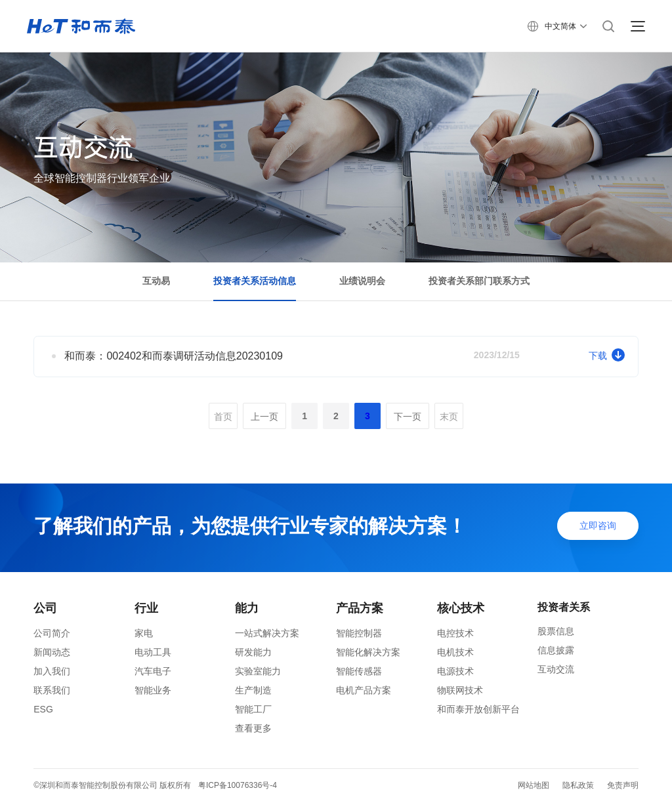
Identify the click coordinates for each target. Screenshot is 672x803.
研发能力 (253, 652)
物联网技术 (460, 690)
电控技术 (455, 633)
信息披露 (556, 650)
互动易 (156, 281)
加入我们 (52, 671)
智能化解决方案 (368, 652)
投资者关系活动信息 (255, 281)
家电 (144, 633)
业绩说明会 (362, 281)
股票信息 (556, 631)
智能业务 (153, 690)
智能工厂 (253, 709)
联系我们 (52, 690)
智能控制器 (359, 633)
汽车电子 (153, 671)
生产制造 (253, 690)
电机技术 (455, 652)
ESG (43, 709)
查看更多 (253, 728)
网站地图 (534, 785)
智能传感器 (359, 671)
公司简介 (52, 633)
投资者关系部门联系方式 (479, 281)
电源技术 (455, 671)
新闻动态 (52, 652)
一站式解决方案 (267, 633)
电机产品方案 (364, 690)
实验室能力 (258, 671)
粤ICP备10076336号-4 (238, 785)
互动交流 (556, 669)
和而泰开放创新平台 (478, 709)
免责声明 (623, 785)
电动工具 (153, 652)
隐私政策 (578, 785)
